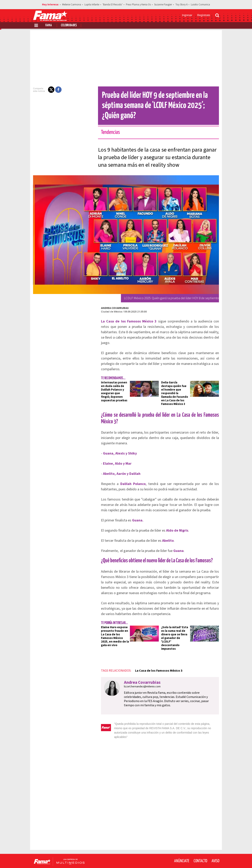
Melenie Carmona (72, 5)
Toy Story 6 (181, 5)
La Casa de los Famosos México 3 (156, 658)
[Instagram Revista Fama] (207, 858)
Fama (49, 25)
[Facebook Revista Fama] (189, 858)
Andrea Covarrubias (112, 308)
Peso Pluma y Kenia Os (138, 5)
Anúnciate (182, 844)
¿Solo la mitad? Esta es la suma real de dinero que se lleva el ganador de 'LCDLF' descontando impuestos (176, 627)
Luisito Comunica (200, 5)
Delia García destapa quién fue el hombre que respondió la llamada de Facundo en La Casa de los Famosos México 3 (175, 386)
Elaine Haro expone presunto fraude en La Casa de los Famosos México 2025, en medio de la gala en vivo (113, 627)
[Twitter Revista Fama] (198, 858)
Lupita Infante (92, 5)
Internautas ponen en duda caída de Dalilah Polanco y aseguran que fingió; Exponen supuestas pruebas (113, 386)
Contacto (200, 844)
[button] (49, 90)
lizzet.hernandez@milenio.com (140, 674)
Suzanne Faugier (163, 5)
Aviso (215, 844)
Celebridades (69, 25)
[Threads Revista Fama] (215, 858)
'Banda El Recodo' (113, 5)
